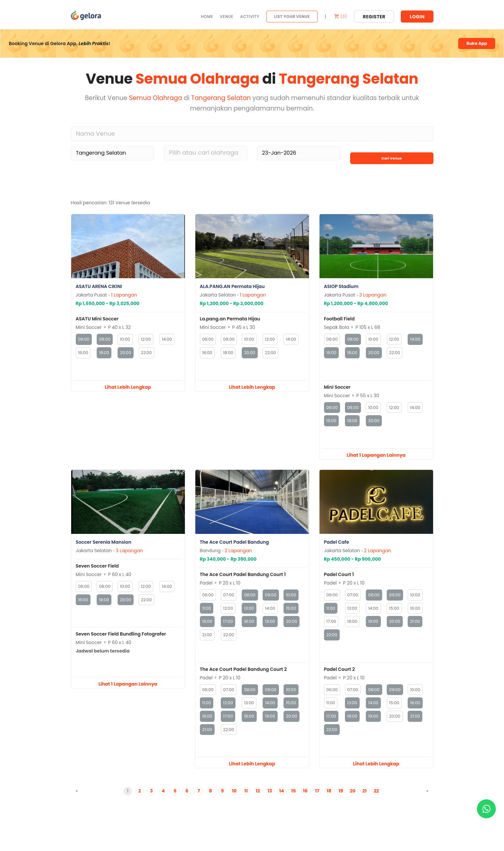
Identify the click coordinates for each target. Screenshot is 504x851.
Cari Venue (392, 153)
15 (293, 804)
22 (376, 804)
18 (329, 804)
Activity (250, 17)
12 (258, 804)
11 (246, 804)
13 (270, 804)
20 (353, 804)
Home (207, 17)
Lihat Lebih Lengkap (128, 390)
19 (341, 804)
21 (364, 804)
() (340, 17)
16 (305, 804)
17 (317, 804)
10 (234, 804)
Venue (227, 17)
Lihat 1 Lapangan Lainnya (376, 460)
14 (282, 804)
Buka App (475, 44)
